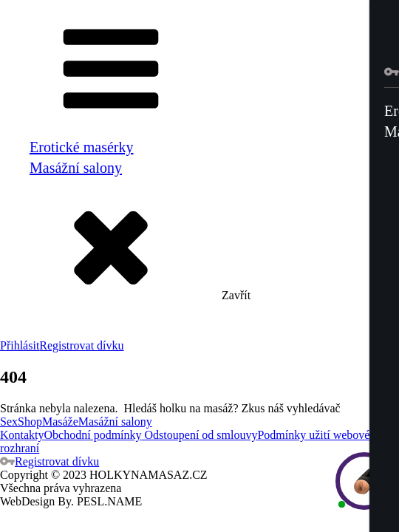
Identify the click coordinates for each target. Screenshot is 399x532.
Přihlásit (20, 345)
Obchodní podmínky (93, 435)
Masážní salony (76, 168)
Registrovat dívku (81, 345)
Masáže (60, 422)
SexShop (21, 422)
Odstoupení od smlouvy (200, 435)
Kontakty (22, 435)
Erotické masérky (82, 147)
